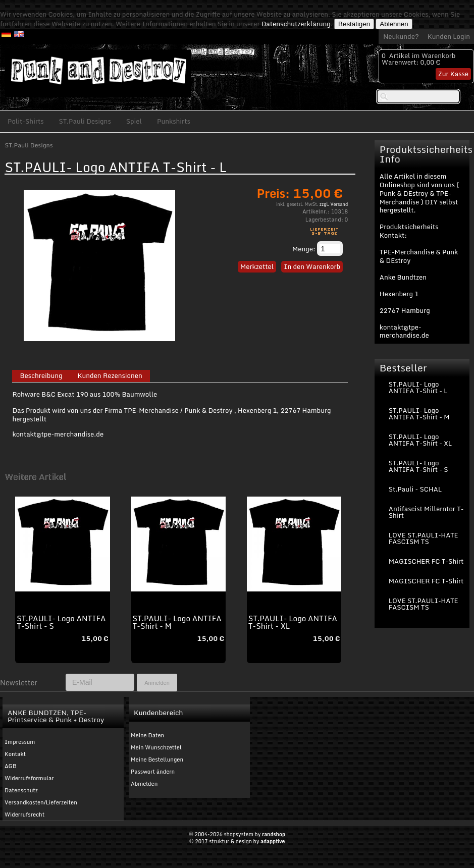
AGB (11, 766)
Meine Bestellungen (157, 759)
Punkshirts (174, 121)
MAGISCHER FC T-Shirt (426, 561)
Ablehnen (394, 24)
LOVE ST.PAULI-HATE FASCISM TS (424, 538)
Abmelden (144, 784)
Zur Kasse (453, 74)
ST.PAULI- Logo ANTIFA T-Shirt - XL (293, 622)
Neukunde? (401, 36)
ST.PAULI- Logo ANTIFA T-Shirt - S (61, 622)
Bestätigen (354, 24)
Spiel (134, 121)
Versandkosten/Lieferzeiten (41, 802)
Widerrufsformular (29, 778)
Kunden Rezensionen (110, 376)
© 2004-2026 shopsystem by (237, 834)
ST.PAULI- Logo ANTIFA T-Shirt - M (177, 622)
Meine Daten (147, 735)
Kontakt (15, 754)
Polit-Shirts (26, 121)
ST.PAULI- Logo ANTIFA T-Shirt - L (418, 387)
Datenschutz (21, 790)
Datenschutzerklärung (296, 24)
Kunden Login (449, 36)
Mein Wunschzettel (156, 747)
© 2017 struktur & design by (237, 841)
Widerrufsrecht (24, 815)
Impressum (20, 742)
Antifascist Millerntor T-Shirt (426, 512)
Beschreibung (41, 376)
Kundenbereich (158, 713)
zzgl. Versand (334, 204)
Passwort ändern (153, 772)
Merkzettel (257, 266)
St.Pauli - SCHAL (415, 489)
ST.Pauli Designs (85, 121)
